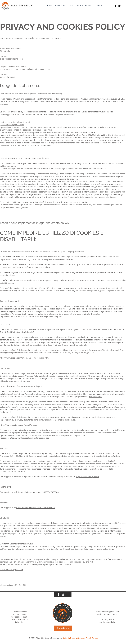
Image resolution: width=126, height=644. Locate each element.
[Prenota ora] (63, 628)
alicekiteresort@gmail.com (12, 59)
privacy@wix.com (8, 77)
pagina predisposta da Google (24, 533)
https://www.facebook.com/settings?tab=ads (29, 438)
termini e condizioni (108, 622)
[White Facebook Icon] (59, 594)
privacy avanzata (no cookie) (106, 523)
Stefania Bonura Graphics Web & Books (80, 638)
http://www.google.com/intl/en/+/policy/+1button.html (25, 358)
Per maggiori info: (8, 492)
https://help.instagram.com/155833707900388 (37, 492)
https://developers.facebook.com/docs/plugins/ (21, 386)
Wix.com (46, 69)
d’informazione (95, 396)
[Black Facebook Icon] (115, 6)
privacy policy (108, 619)
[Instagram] (120, 6)
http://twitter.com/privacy (87, 477)
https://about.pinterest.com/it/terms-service (36, 508)
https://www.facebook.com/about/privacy (19, 425)
